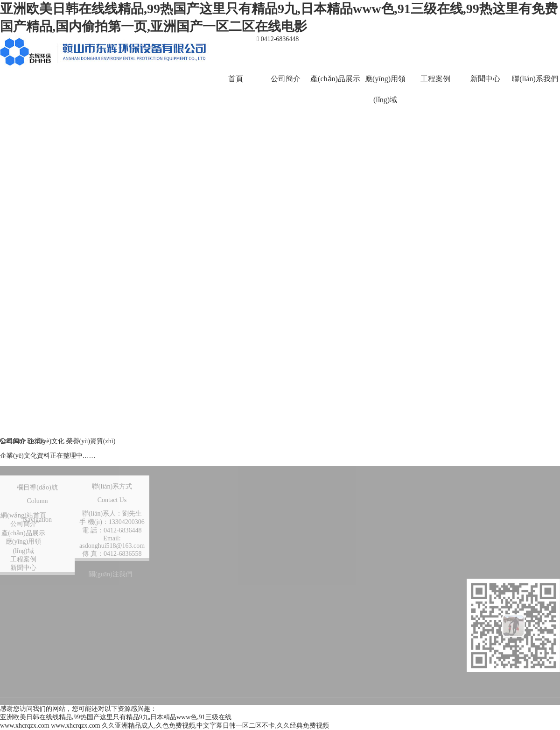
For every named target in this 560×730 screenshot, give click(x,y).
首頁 (236, 79)
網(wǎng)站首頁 (23, 515)
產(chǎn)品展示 (335, 79)
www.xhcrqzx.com (25, 726)
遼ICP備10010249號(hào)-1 (383, 684)
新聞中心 (485, 79)
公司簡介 (286, 79)
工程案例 (435, 79)
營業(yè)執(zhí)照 (485, 684)
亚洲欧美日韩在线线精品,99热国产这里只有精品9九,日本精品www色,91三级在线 (116, 717)
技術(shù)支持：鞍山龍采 (270, 684)
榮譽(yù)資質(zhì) (91, 441)
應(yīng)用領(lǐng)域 (385, 89)
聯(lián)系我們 (535, 79)
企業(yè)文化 (47, 441)
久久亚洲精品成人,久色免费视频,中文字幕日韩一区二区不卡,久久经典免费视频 (215, 726)
